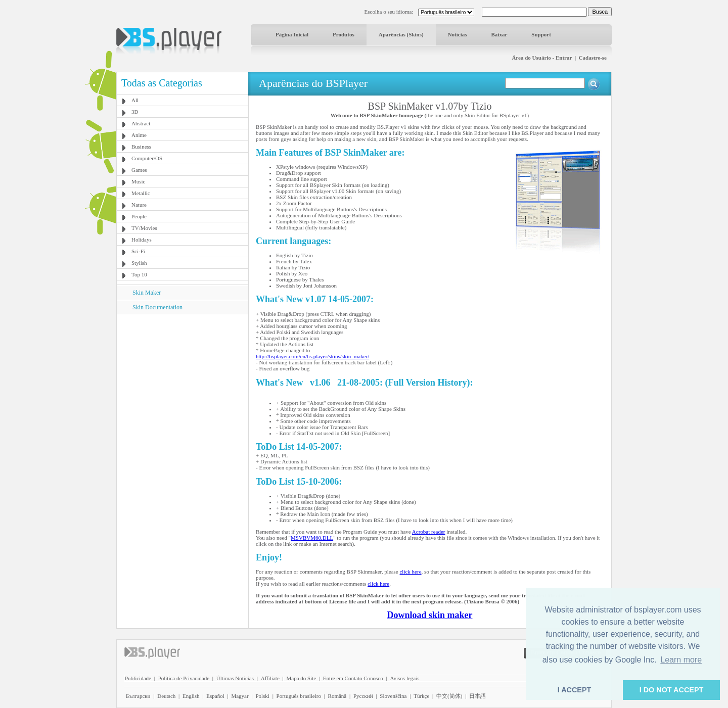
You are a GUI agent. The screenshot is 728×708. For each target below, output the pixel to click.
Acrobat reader (429, 532)
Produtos (344, 34)
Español (215, 696)
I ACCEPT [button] (575, 690)
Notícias (458, 34)
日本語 (477, 696)
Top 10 (139, 274)
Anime (139, 135)
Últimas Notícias (235, 678)
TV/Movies (144, 228)
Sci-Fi (138, 251)
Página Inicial (292, 34)
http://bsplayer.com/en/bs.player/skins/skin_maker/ (312, 356)
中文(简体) (449, 696)
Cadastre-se (593, 58)
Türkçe (421, 696)
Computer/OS (147, 158)
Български (138, 696)
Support (541, 34)
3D (135, 112)
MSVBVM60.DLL (312, 538)
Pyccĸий (363, 696)
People (139, 216)
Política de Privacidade (184, 678)
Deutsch (166, 696)
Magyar (240, 696)
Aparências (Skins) (401, 34)
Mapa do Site (301, 678)
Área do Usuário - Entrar (542, 58)
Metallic (141, 193)
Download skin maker (429, 615)
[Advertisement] (183, 377)
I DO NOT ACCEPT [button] (672, 690)
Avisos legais (404, 678)
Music (139, 181)
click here (410, 572)
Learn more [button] (681, 660)
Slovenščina (393, 696)
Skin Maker (147, 293)
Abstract (141, 123)
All (135, 100)
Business (141, 147)
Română (337, 696)
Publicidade (138, 678)
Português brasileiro (299, 696)
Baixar (499, 34)
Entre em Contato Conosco (353, 678)
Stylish (139, 263)
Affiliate (270, 678)
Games (139, 170)
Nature (139, 205)
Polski (262, 696)
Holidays (142, 240)
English (191, 696)
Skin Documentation (157, 307)
